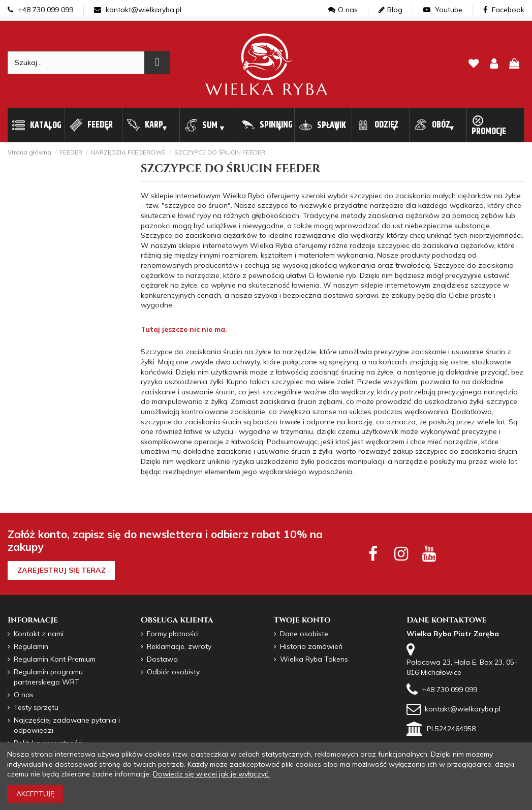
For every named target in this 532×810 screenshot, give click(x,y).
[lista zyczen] (474, 64)
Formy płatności (173, 634)
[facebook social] (373, 553)
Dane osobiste (304, 634)
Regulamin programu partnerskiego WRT (48, 677)
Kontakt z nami (39, 634)
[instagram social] (401, 553)
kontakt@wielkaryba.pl (138, 10)
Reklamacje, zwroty (179, 646)
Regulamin (31, 646)
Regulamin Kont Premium (55, 659)
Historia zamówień (311, 646)
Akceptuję (35, 794)
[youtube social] (429, 553)
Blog (390, 10)
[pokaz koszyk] (514, 64)
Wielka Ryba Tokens (314, 659)
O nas (343, 10)
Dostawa (162, 659)
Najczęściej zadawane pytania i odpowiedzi (67, 725)
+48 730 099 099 (40, 10)
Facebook (504, 10)
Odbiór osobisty (173, 672)
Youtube (443, 10)
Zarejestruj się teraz (61, 570)
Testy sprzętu (36, 707)
